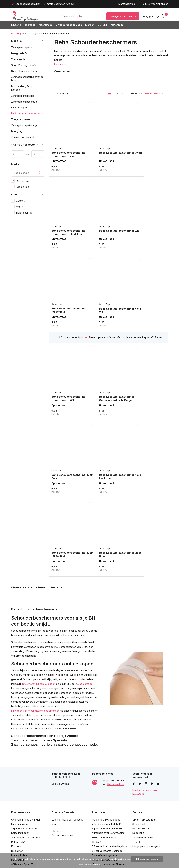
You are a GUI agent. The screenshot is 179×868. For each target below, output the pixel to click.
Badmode (30, 25)
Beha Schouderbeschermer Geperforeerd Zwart (66, 146)
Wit (17, 207)
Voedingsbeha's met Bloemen (109, 789)
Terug (16, 33)
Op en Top (20, 187)
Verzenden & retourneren (26, 762)
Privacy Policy (19, 779)
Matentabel (118, 25)
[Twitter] (140, 708)
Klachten (16, 771)
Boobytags (17, 131)
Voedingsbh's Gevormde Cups (109, 820)
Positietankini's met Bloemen (108, 802)
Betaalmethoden (20, 757)
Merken (90, 25)
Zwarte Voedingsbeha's (105, 779)
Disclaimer (17, 775)
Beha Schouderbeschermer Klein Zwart (146, 299)
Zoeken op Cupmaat (23, 137)
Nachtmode (46, 25)
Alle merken (21, 182)
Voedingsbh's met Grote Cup (108, 833)
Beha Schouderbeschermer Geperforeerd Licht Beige (108, 299)
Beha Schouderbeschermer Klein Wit (146, 217)
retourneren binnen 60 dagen (39, 501)
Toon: (117, 94)
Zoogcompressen (21, 119)
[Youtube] (158, 708)
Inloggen (57, 755)
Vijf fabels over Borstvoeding (108, 757)
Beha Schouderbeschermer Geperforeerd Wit (66, 299)
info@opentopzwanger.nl (146, 771)
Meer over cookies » (90, 865)
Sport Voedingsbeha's (24, 65)
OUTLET (103, 25)
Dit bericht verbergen (147, 859)
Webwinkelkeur (159, 4)
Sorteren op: (138, 94)
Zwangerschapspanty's (123, 16)
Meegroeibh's (19, 53)
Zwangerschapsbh (22, 47)
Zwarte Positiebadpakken (106, 811)
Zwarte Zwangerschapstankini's (110, 798)
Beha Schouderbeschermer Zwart (106, 146)
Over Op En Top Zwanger (26, 744)
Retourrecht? (18, 766)
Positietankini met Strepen (106, 806)
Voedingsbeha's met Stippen (108, 793)
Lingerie (16, 25)
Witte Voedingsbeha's (104, 784)
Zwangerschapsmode (69, 25)
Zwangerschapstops (23, 96)
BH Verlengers (19, 108)
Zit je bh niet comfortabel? (106, 748)
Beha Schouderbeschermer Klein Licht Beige (66, 370)
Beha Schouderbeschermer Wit (69, 215)
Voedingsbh (18, 59)
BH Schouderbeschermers (27, 113)
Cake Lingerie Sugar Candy (107, 838)
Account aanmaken (62, 760)
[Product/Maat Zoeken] (72, 16)
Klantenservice (127, 4)
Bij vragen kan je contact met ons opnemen (35, 528)
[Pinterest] (152, 708)
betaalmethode (84, 501)
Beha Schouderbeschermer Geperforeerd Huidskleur (148, 146)
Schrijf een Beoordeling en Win (29, 798)
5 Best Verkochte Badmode (107, 775)
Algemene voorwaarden (25, 753)
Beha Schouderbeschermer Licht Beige (146, 370)
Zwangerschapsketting (24, 125)
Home (27, 33)
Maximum (38, 154)
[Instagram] (146, 708)
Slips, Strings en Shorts (24, 71)
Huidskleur (22, 213)
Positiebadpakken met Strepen (109, 815)
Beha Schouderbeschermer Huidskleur (106, 217)
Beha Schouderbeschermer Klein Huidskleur (106, 370)
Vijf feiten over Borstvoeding (108, 753)
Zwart (19, 202)
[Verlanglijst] (157, 16)
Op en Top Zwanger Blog (106, 744)
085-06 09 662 (146, 762)
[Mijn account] (148, 16)
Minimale (18, 154)
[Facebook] (134, 708)
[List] (109, 94)
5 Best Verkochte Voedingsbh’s (110, 771)
